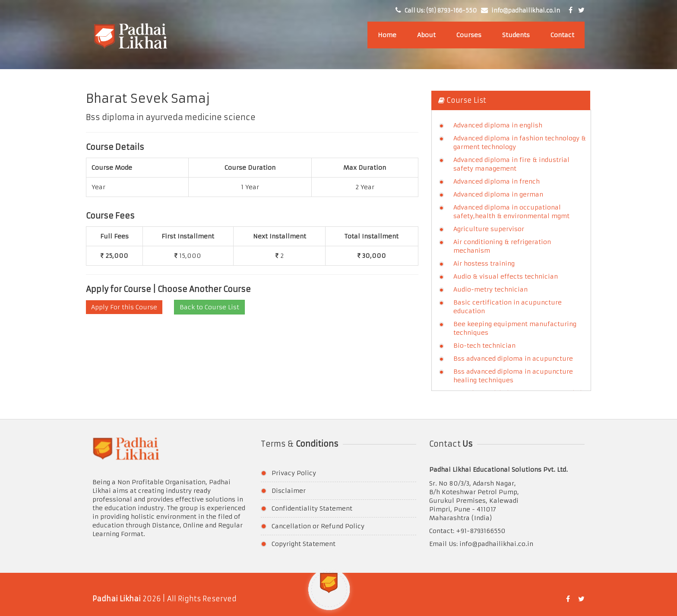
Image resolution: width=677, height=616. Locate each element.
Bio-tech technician (484, 346)
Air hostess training (484, 264)
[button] (329, 594)
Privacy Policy (294, 473)
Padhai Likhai (117, 599)
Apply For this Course (124, 307)
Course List (462, 100)
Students (516, 35)
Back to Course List (209, 307)
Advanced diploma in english (498, 125)
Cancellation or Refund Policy (318, 526)
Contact (562, 35)
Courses (469, 35)
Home (387, 35)
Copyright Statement (304, 544)
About (426, 35)
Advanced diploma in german (498, 194)
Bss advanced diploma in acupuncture (513, 359)
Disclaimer (289, 491)
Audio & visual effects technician (506, 276)
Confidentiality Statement (312, 508)
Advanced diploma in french (497, 181)
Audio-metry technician (490, 289)
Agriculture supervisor (489, 229)
